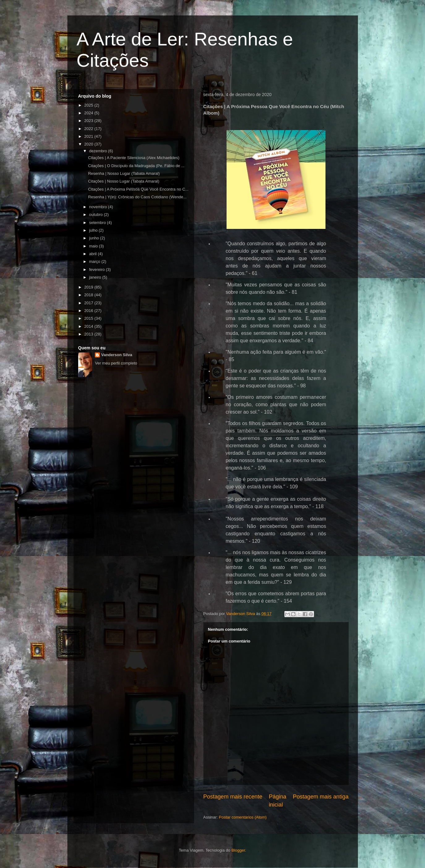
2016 (89, 311)
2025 (89, 105)
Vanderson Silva (117, 355)
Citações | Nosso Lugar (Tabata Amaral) (124, 181)
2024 (89, 113)
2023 (89, 121)
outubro (96, 215)
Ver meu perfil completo (116, 363)
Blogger (238, 850)
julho (94, 230)
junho (94, 238)
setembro (98, 223)
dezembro (98, 151)
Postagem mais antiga (321, 797)
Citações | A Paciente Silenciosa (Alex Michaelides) (134, 158)
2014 (89, 326)
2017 (89, 303)
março (95, 261)
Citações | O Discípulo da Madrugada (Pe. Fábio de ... (136, 166)
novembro (98, 207)
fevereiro (97, 270)
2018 (89, 295)
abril (93, 254)
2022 (89, 129)
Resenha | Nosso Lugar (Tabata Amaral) (124, 173)
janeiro (96, 277)
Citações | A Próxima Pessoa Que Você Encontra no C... (138, 189)
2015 (89, 318)
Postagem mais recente (233, 797)
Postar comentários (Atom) (243, 817)
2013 (89, 334)
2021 (89, 136)
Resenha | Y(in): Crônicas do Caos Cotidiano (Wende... (137, 197)
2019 (89, 287)
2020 (89, 144)
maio (94, 246)
